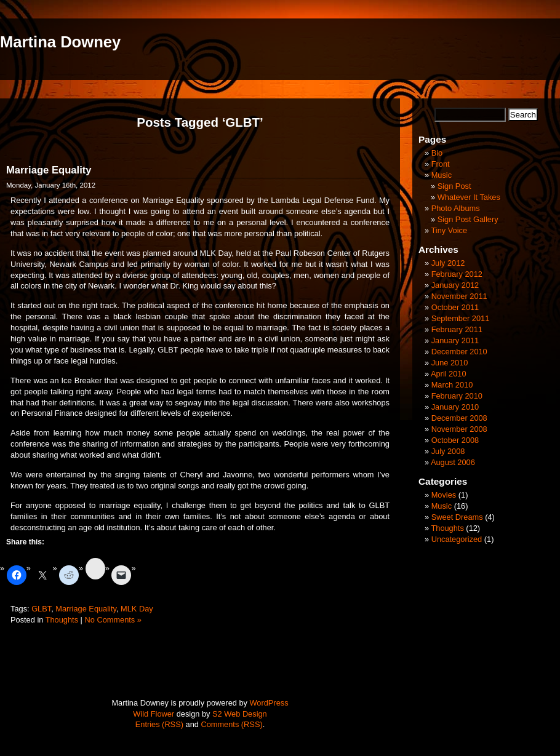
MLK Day (137, 609)
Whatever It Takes (469, 197)
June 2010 (450, 363)
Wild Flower (154, 714)
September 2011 (461, 318)
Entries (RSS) (159, 724)
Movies (444, 495)
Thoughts (62, 620)
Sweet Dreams (457, 517)
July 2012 (448, 263)
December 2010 (459, 352)
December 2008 (459, 418)
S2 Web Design (240, 714)
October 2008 (455, 440)
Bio (437, 153)
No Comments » (113, 620)
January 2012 (455, 285)
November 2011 (459, 296)
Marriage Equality (49, 170)
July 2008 (448, 451)
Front (441, 164)
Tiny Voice (449, 230)
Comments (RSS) (231, 724)
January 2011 (455, 340)
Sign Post (454, 186)
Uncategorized (457, 539)
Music (442, 175)
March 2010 (452, 385)
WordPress (269, 703)
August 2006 (453, 462)
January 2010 (455, 407)
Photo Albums (456, 208)
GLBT (41, 609)
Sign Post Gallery (468, 219)
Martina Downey (60, 42)
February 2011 (457, 329)
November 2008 (459, 429)
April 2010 (449, 374)
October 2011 (455, 307)
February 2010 (457, 396)
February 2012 (457, 274)
